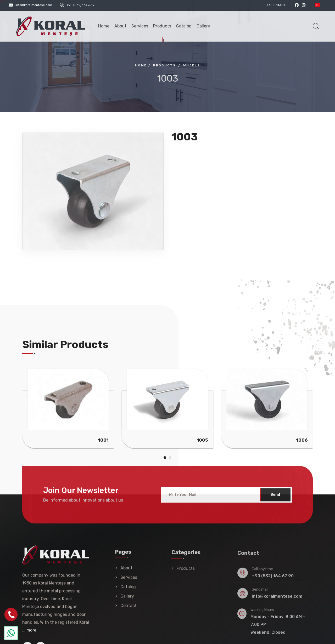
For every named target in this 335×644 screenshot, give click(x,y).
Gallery (203, 26)
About (120, 26)
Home (104, 26)
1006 (302, 440)
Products (162, 27)
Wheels (192, 65)
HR (268, 5)
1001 (103, 440)
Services (140, 26)
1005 (202, 440)
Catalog (184, 26)
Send (275, 498)
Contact (278, 5)
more (31, 634)
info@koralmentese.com (34, 5)
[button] (165, 458)
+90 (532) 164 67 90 (82, 5)
